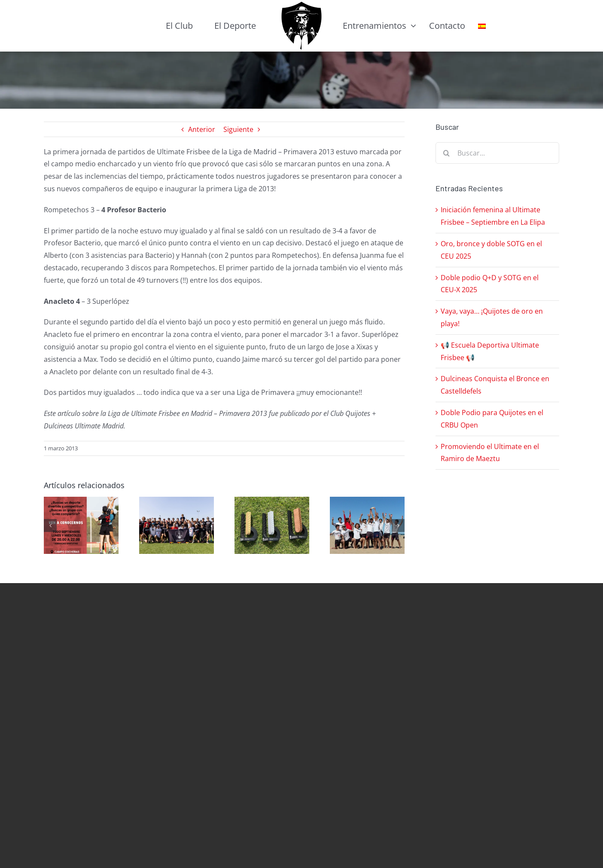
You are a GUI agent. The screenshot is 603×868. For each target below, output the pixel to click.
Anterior (202, 129)
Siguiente (238, 129)
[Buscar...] (497, 153)
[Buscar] (446, 153)
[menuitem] (482, 26)
